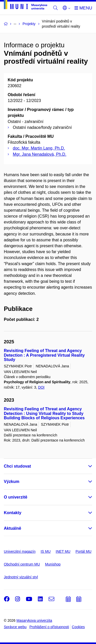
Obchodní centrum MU (22, 564)
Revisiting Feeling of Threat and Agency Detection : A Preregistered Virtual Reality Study (44, 355)
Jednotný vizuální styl (21, 577)
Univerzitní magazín (20, 551)
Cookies (78, 627)
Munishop (53, 564)
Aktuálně (13, 528)
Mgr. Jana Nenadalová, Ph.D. (40, 154)
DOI (41, 387)
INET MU (63, 551)
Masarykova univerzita (34, 620)
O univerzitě (16, 497)
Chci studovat (17, 466)
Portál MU (83, 551)
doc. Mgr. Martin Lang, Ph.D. (39, 148)
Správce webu (15, 627)
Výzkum (12, 482)
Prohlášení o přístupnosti (49, 627)
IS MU (46, 551)
